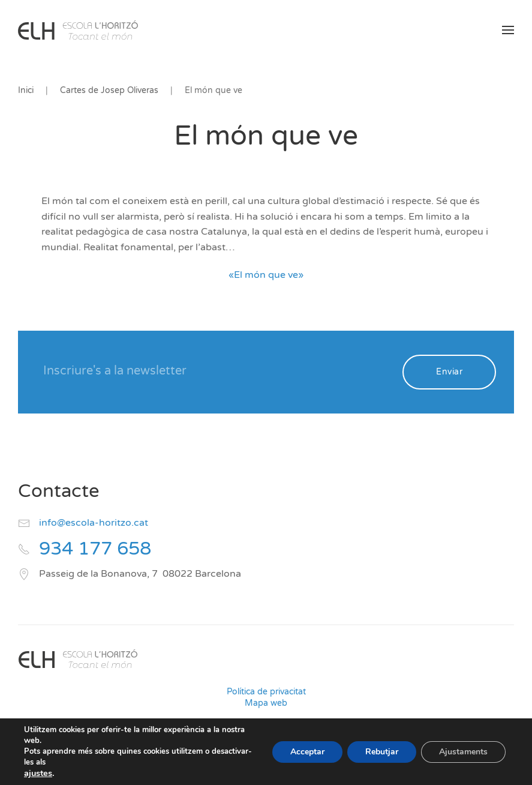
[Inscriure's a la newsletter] (215, 371)
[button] (508, 30)
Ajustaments (463, 752)
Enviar (449, 372)
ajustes (38, 773)
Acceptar (307, 752)
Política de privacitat (266, 692)
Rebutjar (382, 752)
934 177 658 (95, 549)
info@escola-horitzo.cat (94, 523)
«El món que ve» (266, 275)
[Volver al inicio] (78, 30)
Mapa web (266, 703)
